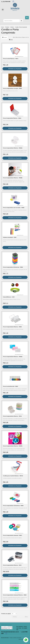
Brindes (12, 27)
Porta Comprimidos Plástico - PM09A (13, 178)
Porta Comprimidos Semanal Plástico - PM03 (15, 595)
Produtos (7, 27)
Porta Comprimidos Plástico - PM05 (12, 327)
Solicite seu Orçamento (15, 69)
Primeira (15, 617)
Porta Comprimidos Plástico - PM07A (13, 446)
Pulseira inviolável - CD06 (10, 237)
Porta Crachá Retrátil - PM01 (11, 386)
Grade (5, 37)
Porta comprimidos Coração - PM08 (12, 88)
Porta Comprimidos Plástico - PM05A (13, 148)
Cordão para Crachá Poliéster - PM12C (13, 476)
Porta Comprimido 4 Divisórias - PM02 (13, 267)
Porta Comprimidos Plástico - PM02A (13, 357)
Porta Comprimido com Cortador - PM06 (14, 208)
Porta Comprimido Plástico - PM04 (12, 118)
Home (3, 27)
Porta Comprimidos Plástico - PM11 (12, 565)
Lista (11, 40)
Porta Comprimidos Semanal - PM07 (12, 535)
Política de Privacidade (6, 625)
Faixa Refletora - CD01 (9, 297)
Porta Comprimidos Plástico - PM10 (12, 416)
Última (26, 617)
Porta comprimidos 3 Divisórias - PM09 (13, 506)
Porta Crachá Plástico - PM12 (11, 59)
